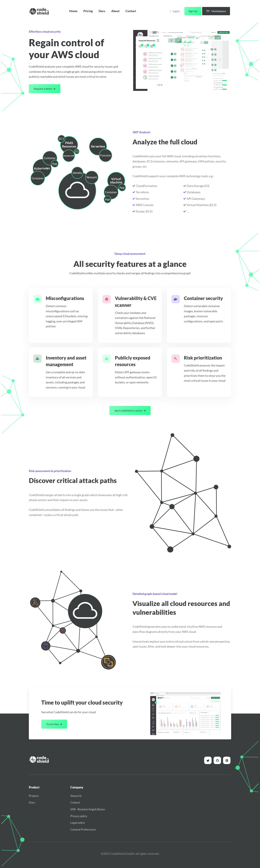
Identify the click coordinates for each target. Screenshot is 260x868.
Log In (175, 11)
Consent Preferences (83, 829)
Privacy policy (79, 816)
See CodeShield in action (130, 410)
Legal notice (78, 823)
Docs (102, 11)
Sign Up (193, 11)
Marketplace (216, 11)
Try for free (54, 724)
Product (34, 796)
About (115, 11)
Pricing (88, 11)
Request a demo (45, 89)
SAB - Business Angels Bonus (88, 809)
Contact (131, 11)
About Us (76, 796)
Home (73, 11)
